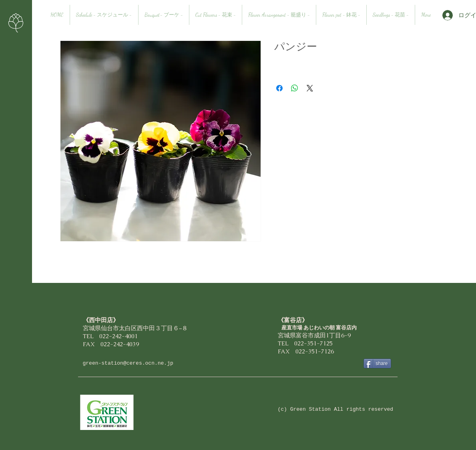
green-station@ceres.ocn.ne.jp (128, 363)
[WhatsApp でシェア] (295, 88)
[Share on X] (310, 88)
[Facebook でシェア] (279, 88)
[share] (377, 363)
